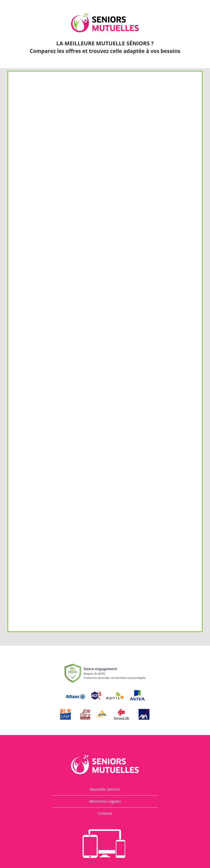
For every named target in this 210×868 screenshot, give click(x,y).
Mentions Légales (105, 801)
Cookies (105, 813)
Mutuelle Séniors (105, 789)
